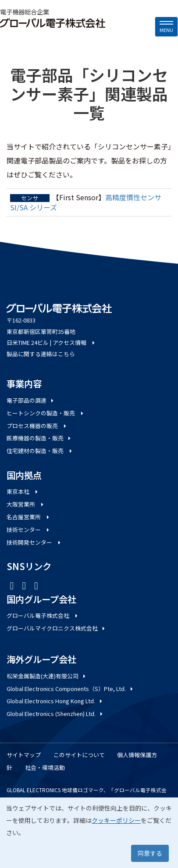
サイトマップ (24, 755)
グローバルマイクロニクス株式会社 (56, 628)
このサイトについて (79, 755)
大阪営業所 (26, 504)
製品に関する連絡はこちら (41, 354)
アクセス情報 (74, 342)
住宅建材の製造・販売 (40, 451)
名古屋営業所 (28, 517)
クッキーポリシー (116, 820)
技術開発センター (34, 542)
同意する (150, 853)
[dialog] (89, 833)
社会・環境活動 (45, 767)
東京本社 (23, 491)
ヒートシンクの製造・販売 (46, 413)
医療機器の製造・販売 (39, 438)
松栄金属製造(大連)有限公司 (47, 676)
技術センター (28, 530)
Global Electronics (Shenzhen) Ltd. (55, 714)
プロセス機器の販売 (37, 426)
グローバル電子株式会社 (43, 615)
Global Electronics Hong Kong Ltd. (55, 701)
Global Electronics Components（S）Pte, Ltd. (70, 689)
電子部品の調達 (31, 400)
